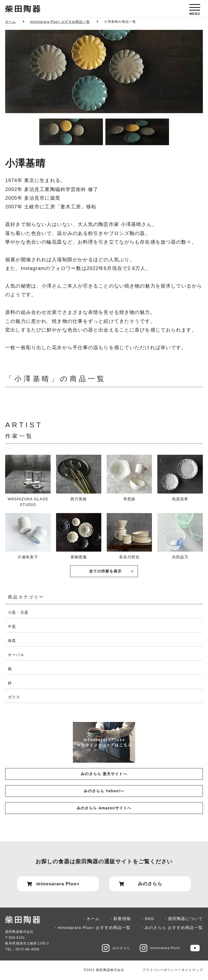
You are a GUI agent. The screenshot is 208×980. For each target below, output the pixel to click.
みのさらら (116, 948)
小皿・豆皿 (18, 612)
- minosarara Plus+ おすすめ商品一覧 (93, 927)
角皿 (12, 641)
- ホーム (91, 919)
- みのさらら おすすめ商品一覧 (172, 927)
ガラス (14, 697)
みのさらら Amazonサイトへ (104, 808)
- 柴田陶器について (184, 919)
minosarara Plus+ (160, 948)
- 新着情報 (121, 919)
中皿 (12, 626)
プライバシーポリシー (160, 970)
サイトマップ (192, 970)
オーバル (16, 655)
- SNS (148, 919)
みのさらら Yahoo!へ (104, 791)
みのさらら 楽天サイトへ (104, 774)
